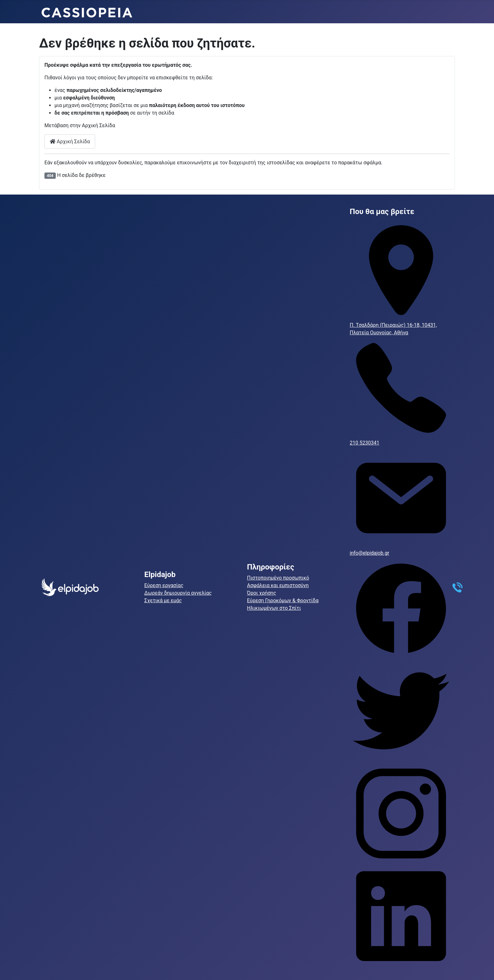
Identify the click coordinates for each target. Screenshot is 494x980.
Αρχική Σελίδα (70, 142)
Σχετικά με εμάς (163, 600)
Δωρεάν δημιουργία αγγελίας (178, 593)
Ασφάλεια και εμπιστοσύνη (278, 585)
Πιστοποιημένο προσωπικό (278, 578)
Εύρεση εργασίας (164, 585)
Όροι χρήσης (261, 593)
